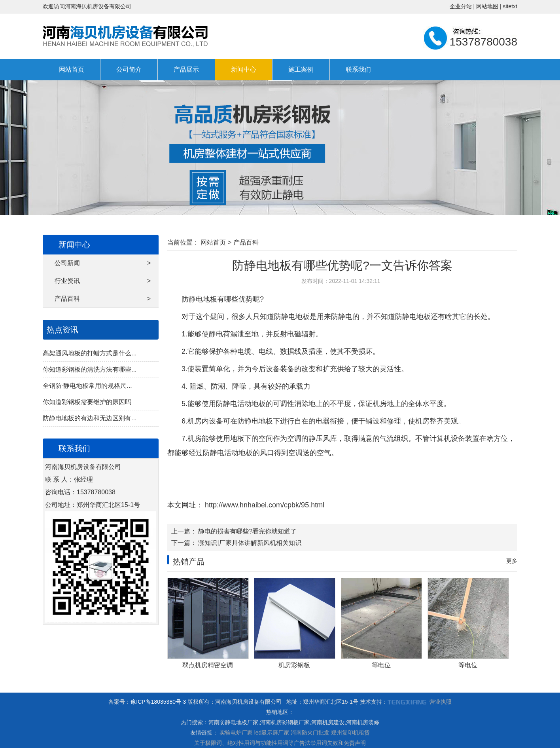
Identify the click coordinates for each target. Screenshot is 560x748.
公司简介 (129, 69)
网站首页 (72, 69)
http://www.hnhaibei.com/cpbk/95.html (264, 505)
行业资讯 (103, 281)
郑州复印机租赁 (350, 733)
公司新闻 (103, 263)
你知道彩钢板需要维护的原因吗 (87, 402)
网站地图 (487, 6)
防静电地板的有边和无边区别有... (90, 418)
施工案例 (301, 69)
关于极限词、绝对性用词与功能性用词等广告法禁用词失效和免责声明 (280, 743)
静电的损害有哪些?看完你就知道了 (247, 531)
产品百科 (103, 299)
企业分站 (461, 6)
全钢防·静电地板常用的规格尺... (87, 386)
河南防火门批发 (310, 733)
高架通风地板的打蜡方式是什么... (90, 353)
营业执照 (441, 702)
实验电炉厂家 (236, 733)
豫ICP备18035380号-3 (158, 702)
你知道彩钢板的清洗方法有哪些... (90, 369)
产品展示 (186, 69)
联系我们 (358, 69)
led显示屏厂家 (272, 733)
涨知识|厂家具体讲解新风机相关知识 (250, 543)
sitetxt (510, 6)
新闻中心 (244, 69)
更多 (512, 561)
